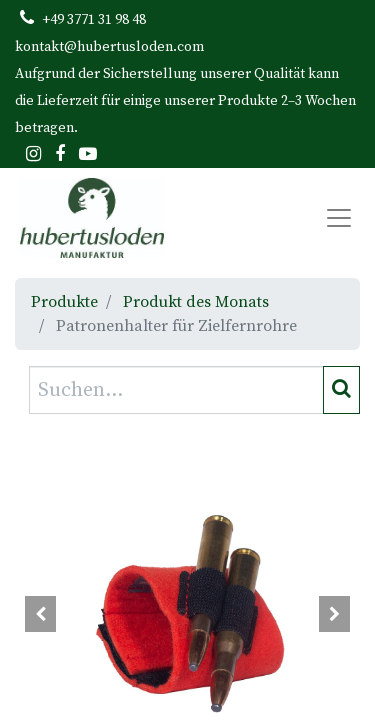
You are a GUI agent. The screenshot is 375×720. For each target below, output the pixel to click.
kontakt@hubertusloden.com (109, 47)
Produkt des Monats (196, 302)
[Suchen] (341, 390)
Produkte (64, 302)
